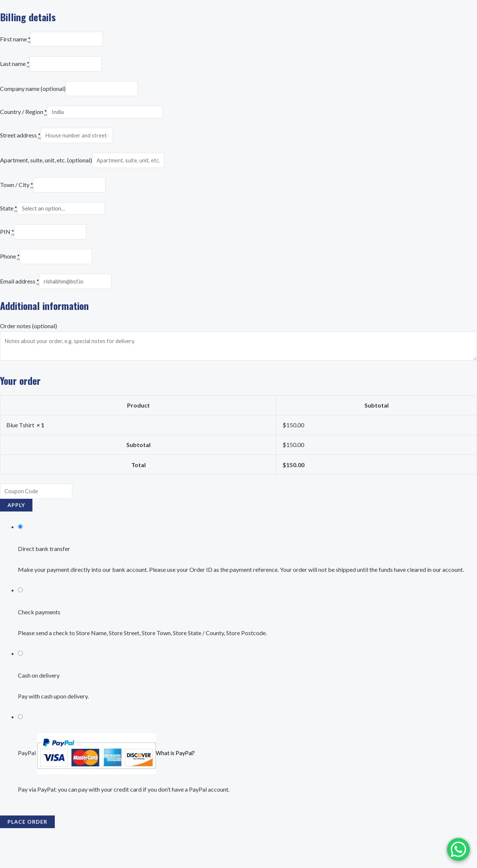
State (9, 219)
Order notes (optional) (29, 341)
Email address (20, 296)
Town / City (17, 194)
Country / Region (23, 117)
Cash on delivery (39, 695)
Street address (20, 142)
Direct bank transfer (44, 568)
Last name (15, 66)
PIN (7, 243)
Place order (27, 841)
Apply (16, 524)
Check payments (39, 631)
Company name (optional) (33, 93)
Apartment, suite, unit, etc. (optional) (46, 168)
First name (15, 40)
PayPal (107, 772)
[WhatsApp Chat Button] (458, 849)
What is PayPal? (176, 772)
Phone (10, 269)
